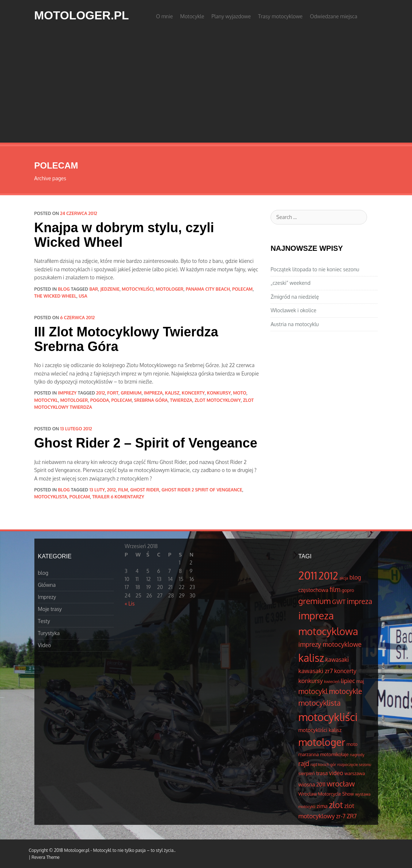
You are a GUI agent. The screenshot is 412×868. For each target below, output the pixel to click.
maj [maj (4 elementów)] (360, 681)
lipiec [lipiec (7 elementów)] (348, 681)
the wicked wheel (56, 296)
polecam (242, 289)
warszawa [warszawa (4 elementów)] (355, 773)
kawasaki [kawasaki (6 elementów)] (337, 660)
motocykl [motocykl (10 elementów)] (313, 691)
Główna (47, 585)
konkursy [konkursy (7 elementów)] (311, 681)
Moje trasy (50, 609)
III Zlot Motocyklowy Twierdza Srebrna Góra (126, 339)
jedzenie (110, 289)
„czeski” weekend (290, 283)
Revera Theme (46, 857)
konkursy (219, 393)
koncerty (193, 393)
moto (239, 393)
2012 (101, 393)
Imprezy (67, 393)
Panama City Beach (208, 289)
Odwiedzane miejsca (334, 16)
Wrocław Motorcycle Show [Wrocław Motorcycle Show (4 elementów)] (326, 794)
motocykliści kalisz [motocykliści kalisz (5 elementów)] (320, 730)
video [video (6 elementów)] (336, 773)
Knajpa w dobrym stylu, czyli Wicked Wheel (124, 235)
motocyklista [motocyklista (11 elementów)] (320, 703)
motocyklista (51, 497)
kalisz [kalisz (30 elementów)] (311, 658)
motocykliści (138, 289)
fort (113, 393)
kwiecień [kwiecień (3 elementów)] (332, 682)
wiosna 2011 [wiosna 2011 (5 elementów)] (312, 784)
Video (45, 645)
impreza (154, 393)
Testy (44, 621)
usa (83, 296)
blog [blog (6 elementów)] (355, 577)
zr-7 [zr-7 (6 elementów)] (341, 816)
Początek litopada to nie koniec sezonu (315, 269)
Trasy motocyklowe (280, 16)
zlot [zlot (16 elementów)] (336, 805)
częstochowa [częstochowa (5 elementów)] (313, 590)
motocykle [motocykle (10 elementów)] (346, 691)
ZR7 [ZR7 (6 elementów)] (352, 816)
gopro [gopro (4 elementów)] (348, 590)
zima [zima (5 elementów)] (322, 806)
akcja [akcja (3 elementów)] (344, 578)
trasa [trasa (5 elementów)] (322, 773)
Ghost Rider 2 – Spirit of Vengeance (146, 443)
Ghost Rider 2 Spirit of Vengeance (202, 490)
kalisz (172, 393)
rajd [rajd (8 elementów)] (304, 763)
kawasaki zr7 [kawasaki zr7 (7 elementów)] (315, 671)
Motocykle (192, 16)
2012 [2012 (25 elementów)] (328, 576)
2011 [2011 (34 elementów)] (308, 575)
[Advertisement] (206, 88)
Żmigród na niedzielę (295, 297)
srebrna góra (151, 400)
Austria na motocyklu (295, 324)
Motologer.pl (82, 15)
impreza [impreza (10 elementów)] (360, 601)
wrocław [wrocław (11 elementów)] (341, 784)
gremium (131, 393)
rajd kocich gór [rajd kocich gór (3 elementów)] (323, 765)
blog (64, 289)
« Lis (130, 603)
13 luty (97, 490)
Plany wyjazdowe (231, 16)
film (123, 490)
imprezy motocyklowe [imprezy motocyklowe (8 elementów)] (330, 644)
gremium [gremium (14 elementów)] (315, 601)
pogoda (100, 400)
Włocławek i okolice (293, 310)
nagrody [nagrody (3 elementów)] (357, 755)
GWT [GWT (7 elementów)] (339, 602)
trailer (101, 497)
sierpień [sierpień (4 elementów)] (307, 773)
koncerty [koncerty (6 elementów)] (345, 671)
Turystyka (49, 633)
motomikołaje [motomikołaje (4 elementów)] (334, 754)
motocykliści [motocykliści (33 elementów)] (328, 717)
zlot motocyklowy (218, 400)
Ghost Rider (145, 490)
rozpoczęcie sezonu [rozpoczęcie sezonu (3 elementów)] (354, 765)
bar (94, 289)
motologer (170, 289)
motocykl (46, 400)
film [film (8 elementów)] (335, 589)
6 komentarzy (127, 497)
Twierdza (181, 400)
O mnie (165, 16)
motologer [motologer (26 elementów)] (322, 742)
